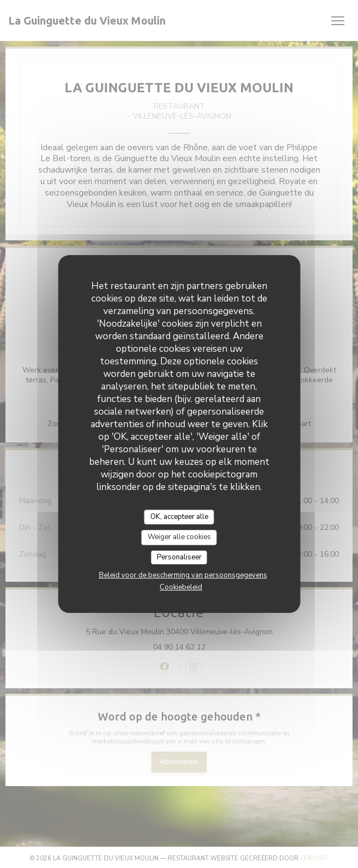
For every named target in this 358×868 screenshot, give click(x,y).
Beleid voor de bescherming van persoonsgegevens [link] (183, 575)
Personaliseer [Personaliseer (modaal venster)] (179, 557)
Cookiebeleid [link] (181, 587)
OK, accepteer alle (179, 517)
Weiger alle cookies (179, 537)
